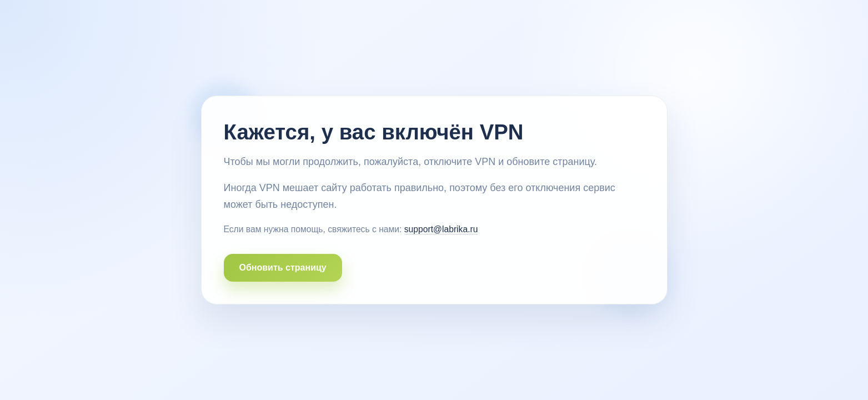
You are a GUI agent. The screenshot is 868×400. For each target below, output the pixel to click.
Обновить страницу (283, 267)
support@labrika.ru (441, 229)
